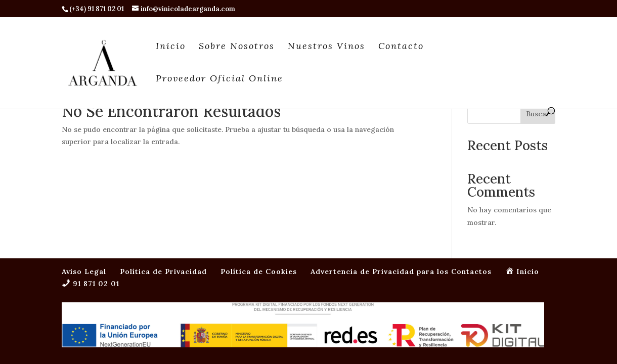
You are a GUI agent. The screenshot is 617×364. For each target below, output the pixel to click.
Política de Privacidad (163, 197)
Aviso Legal (84, 197)
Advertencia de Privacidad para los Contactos (401, 197)
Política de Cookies (259, 197)
